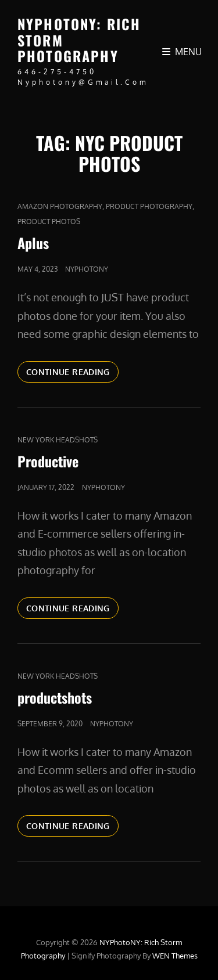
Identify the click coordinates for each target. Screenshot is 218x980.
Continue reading (72, 371)
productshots (55, 697)
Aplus (33, 243)
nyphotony (87, 269)
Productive (48, 461)
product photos (49, 221)
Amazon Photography (60, 206)
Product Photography (149, 206)
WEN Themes (175, 956)
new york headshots (58, 440)
